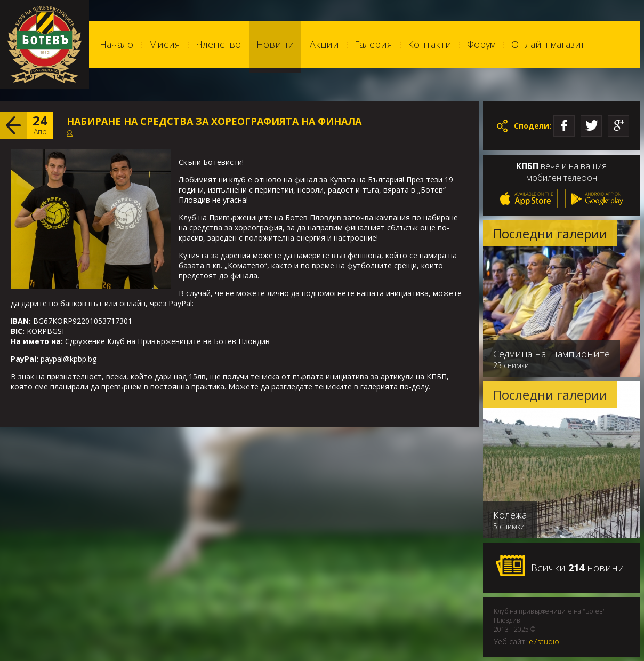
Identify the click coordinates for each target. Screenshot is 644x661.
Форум (481, 44)
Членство (218, 44)
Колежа (510, 515)
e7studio (544, 642)
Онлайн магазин (549, 44)
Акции (324, 44)
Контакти (430, 44)
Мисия (164, 44)
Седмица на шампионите (552, 354)
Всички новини (560, 566)
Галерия (373, 44)
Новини (275, 44)
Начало (116, 44)
